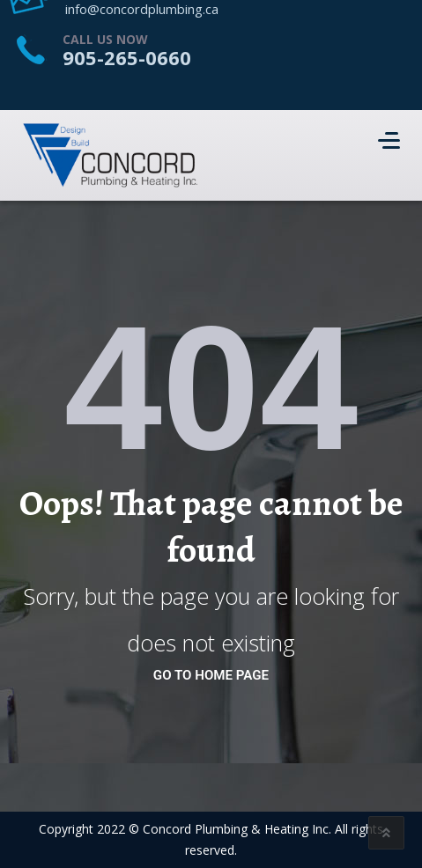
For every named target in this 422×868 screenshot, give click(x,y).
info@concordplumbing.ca (142, 9)
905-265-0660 (127, 57)
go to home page (211, 675)
